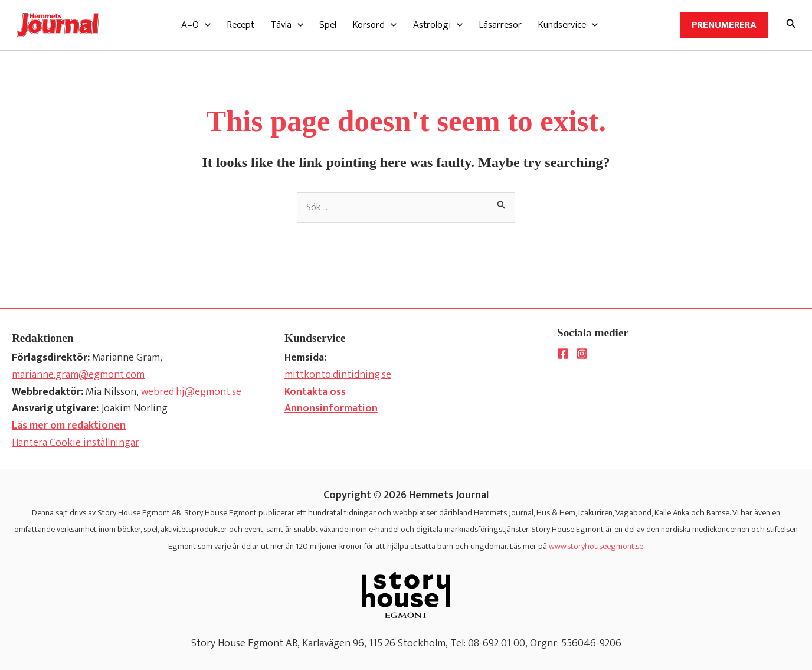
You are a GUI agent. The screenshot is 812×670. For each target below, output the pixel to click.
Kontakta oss (315, 392)
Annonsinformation (331, 408)
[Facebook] (563, 354)
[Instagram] (582, 354)
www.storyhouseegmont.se (596, 547)
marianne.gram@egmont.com (78, 375)
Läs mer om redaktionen (69, 426)
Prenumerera (724, 25)
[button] (196, 25)
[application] (205, 25)
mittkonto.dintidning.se (338, 375)
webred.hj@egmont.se (191, 392)
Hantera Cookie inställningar (76, 443)
